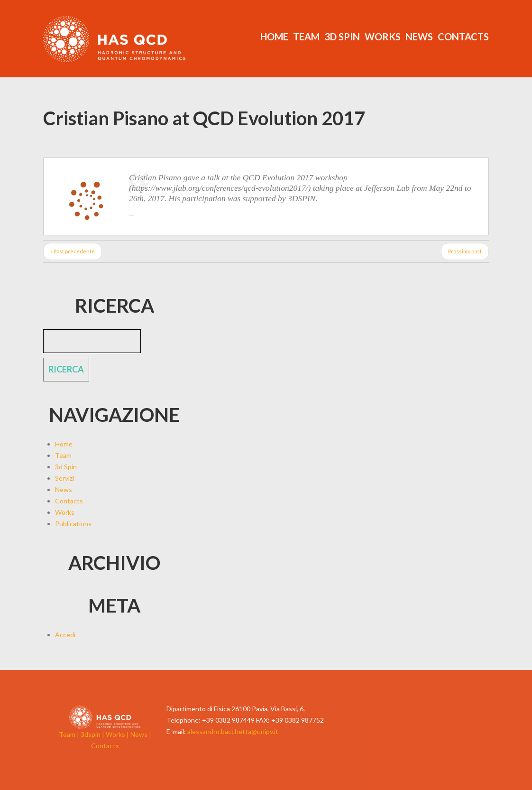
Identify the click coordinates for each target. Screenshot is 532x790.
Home (274, 37)
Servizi (64, 478)
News (419, 37)
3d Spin (342, 37)
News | (141, 734)
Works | (118, 734)
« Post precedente (73, 251)
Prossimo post (465, 251)
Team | (70, 734)
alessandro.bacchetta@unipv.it (233, 731)
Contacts (463, 37)
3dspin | (93, 734)
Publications (73, 524)
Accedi (65, 635)
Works (383, 37)
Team (306, 37)
